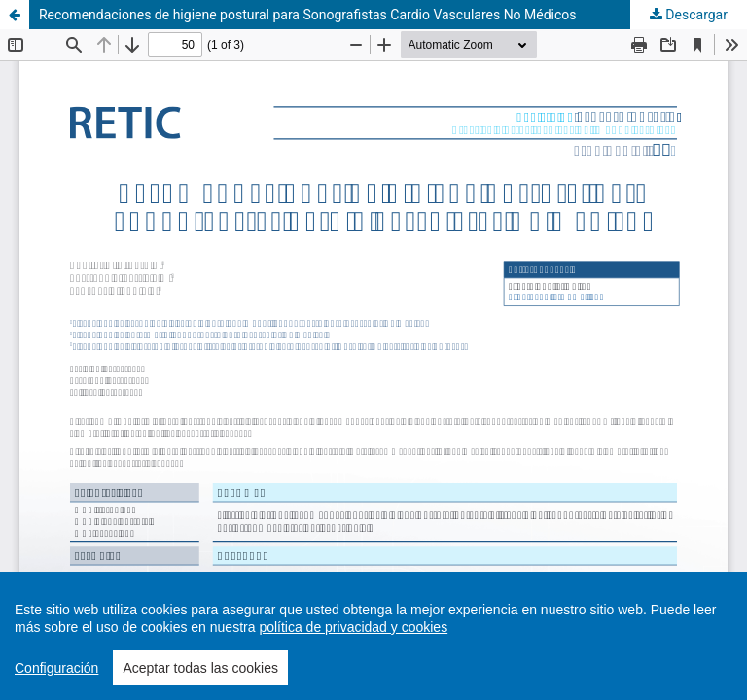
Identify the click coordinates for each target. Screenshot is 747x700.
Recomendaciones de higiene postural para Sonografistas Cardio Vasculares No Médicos (308, 15)
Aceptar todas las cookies (200, 668)
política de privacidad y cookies (353, 627)
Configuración (56, 668)
